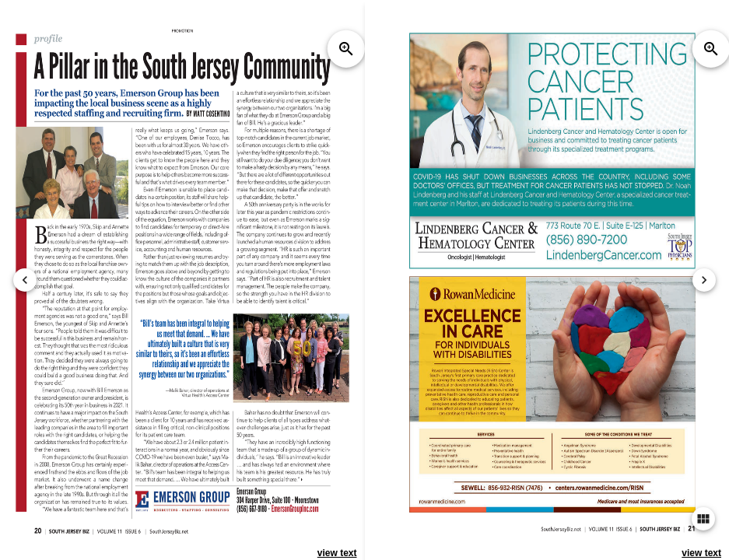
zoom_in (346, 49)
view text (337, 553)
